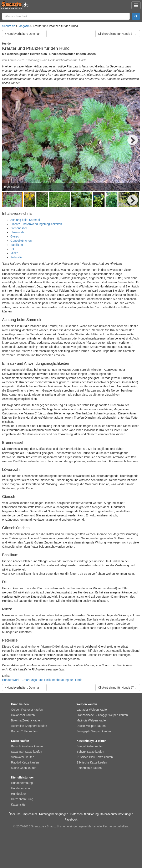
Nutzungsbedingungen (54, 814)
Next (133, 140)
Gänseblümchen (21, 241)
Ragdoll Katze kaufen (25, 762)
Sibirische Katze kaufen (92, 762)
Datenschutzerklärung (85, 814)
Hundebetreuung (22, 783)
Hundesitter (19, 794)
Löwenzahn (18, 232)
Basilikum (17, 245)
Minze (14, 253)
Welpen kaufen (87, 704)
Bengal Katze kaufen (90, 746)
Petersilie (16, 257)
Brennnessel (19, 228)
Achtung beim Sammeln (26, 220)
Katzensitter (19, 805)
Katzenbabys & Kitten (92, 741)
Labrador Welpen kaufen (93, 710)
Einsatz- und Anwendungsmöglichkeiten (36, 224)
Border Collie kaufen (24, 731)
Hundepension (20, 788)
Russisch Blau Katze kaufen (95, 757)
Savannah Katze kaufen (27, 752)
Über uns (15, 814)
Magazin (24, 26)
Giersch (15, 236)
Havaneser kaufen (23, 715)
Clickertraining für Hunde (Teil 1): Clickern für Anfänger (119, 34)
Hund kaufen (20, 704)
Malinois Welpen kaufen (92, 720)
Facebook (71, 820)
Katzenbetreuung (22, 799)
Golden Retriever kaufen (27, 710)
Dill (12, 249)
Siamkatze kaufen (23, 757)
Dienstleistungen (23, 777)
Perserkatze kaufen (89, 768)
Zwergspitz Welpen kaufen (94, 731)
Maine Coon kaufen (24, 768)
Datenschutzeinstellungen (117, 814)
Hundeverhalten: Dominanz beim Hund (27, 34)
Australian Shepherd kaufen (29, 726)
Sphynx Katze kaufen (90, 752)
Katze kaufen (20, 741)
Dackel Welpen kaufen (91, 726)
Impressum (30, 814)
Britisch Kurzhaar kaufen (27, 746)
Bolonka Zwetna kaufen (26, 720)
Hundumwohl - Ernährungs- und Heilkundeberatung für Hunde (42, 680)
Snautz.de (9, 26)
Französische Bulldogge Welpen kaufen (102, 715)
